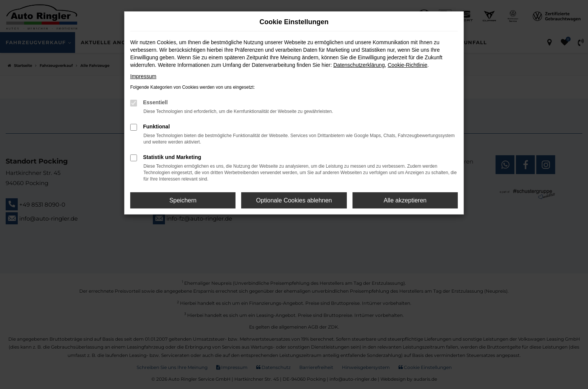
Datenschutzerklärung (359, 65)
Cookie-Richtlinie (407, 65)
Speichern (183, 200)
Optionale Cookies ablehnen (294, 200)
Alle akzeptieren (405, 200)
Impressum (143, 76)
